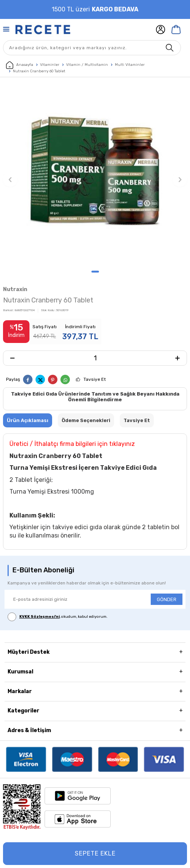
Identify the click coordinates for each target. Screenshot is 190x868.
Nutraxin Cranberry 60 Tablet (39, 71)
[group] (95, 175)
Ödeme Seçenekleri (86, 420)
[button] (95, 272)
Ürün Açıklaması (28, 420)
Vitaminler (50, 65)
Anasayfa (20, 65)
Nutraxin (15, 289)
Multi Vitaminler (130, 65)
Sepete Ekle (95, 853)
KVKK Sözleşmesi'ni (39, 617)
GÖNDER (167, 599)
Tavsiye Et (95, 379)
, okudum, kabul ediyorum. (58, 617)
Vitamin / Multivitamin (87, 65)
